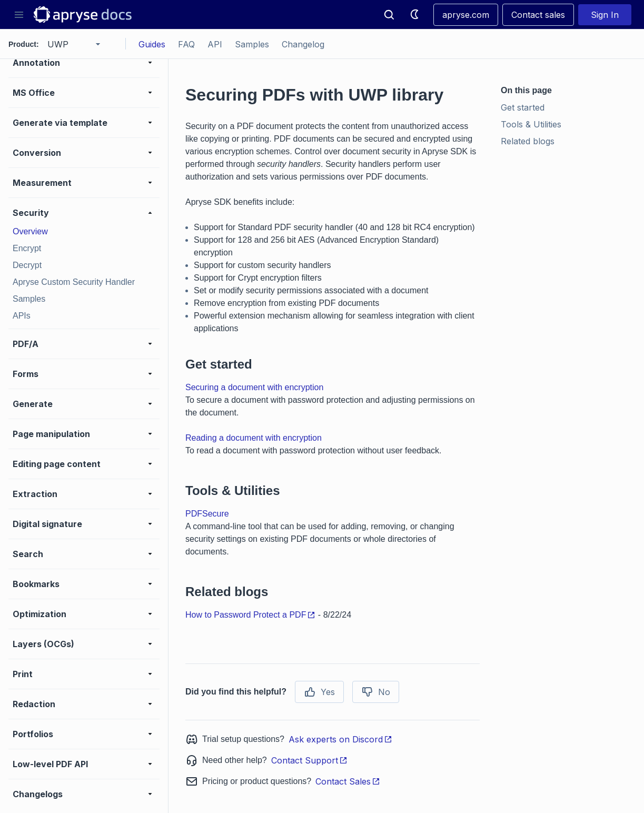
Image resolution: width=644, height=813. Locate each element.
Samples (252, 44)
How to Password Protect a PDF (250, 615)
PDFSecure (207, 514)
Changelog (303, 44)
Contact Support (309, 760)
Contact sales (538, 15)
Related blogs (528, 141)
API (215, 44)
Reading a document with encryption (254, 438)
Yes (319, 692)
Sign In (605, 15)
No (376, 692)
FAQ (186, 44)
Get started (523, 107)
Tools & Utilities (531, 124)
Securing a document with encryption (254, 387)
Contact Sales (348, 781)
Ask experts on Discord (340, 739)
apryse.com (466, 15)
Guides (152, 44)
